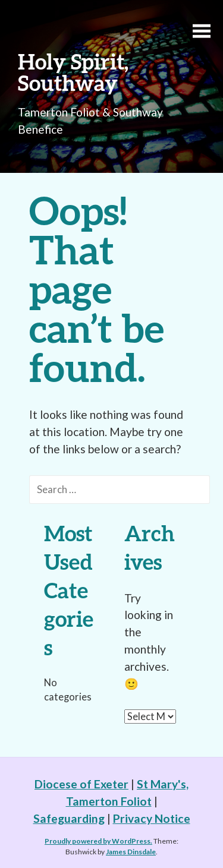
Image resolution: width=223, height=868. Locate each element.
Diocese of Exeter (81, 784)
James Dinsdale (131, 852)
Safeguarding (69, 818)
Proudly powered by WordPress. (98, 841)
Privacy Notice (152, 818)
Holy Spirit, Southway (73, 72)
